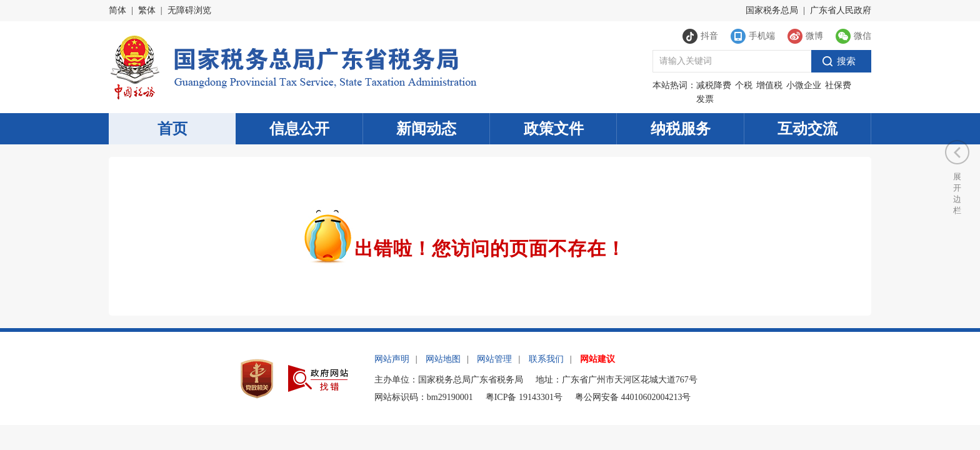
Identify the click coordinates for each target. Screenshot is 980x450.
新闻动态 (426, 129)
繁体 (147, 10)
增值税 (769, 85)
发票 (705, 99)
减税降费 (714, 85)
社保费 (838, 85)
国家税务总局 (772, 10)
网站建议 (597, 359)
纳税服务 (681, 129)
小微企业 (804, 85)
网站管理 (494, 359)
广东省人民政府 (841, 10)
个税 (744, 85)
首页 (172, 129)
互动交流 (807, 129)
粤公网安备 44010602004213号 (633, 397)
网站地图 (443, 359)
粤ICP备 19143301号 (524, 397)
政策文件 (554, 129)
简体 (117, 10)
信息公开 (299, 129)
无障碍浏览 (189, 10)
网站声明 (392, 359)
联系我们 (546, 359)
